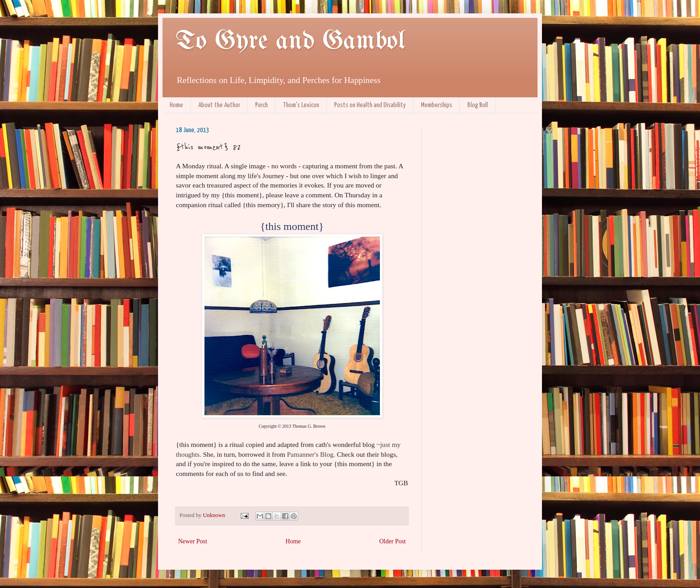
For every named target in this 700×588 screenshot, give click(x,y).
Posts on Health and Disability (370, 105)
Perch (262, 105)
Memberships (437, 105)
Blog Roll (478, 105)
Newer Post (193, 541)
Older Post (393, 541)
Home (176, 105)
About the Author (219, 105)
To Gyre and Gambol (290, 42)
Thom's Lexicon (301, 105)
